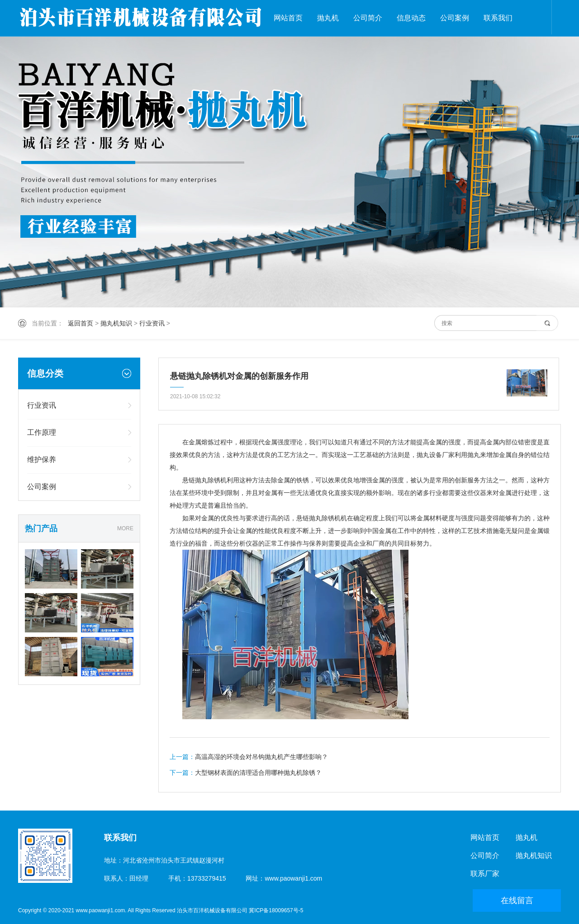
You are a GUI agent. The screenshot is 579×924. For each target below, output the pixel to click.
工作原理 (42, 432)
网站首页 (288, 18)
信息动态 (411, 18)
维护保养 (42, 460)
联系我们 (498, 18)
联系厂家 (485, 874)
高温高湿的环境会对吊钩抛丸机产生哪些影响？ (261, 757)
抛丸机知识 (116, 323)
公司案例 (455, 18)
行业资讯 (152, 323)
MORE (125, 528)
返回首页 (81, 323)
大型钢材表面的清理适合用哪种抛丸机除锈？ (258, 773)
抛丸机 (328, 18)
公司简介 (368, 18)
